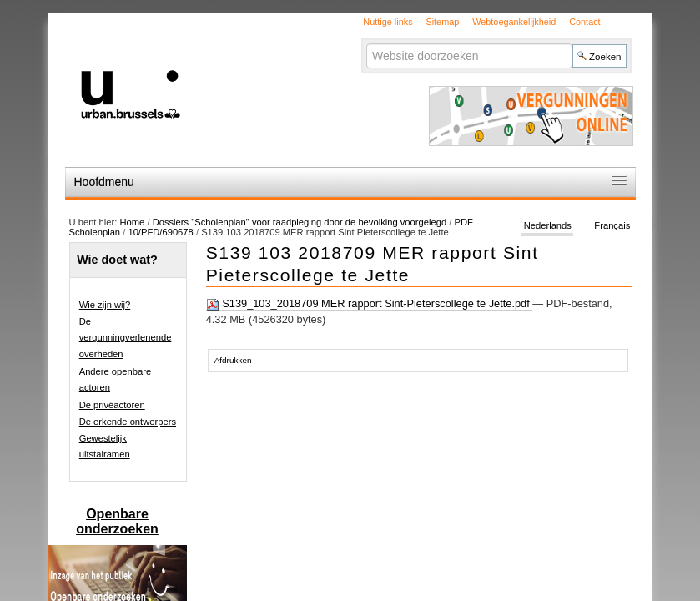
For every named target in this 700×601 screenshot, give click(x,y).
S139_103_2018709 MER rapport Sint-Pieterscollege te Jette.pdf (370, 304)
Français (612, 225)
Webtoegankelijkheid (514, 22)
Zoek (366, 43)
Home (132, 222)
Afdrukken (233, 360)
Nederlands (548, 225)
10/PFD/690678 (160, 232)
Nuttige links (388, 22)
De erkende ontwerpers (128, 422)
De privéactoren (112, 405)
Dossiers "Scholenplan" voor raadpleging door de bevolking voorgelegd (301, 222)
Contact (584, 22)
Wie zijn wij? (105, 305)
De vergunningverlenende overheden (126, 338)
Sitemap (442, 22)
